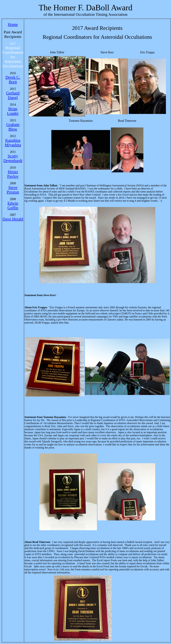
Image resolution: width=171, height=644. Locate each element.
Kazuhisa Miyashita (13, 142)
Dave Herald (13, 219)
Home (13, 24)
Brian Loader (13, 111)
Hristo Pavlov (13, 174)
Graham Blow (13, 127)
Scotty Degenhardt (13, 158)
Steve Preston (13, 190)
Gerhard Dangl (13, 95)
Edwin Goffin (13, 205)
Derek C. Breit (13, 79)
